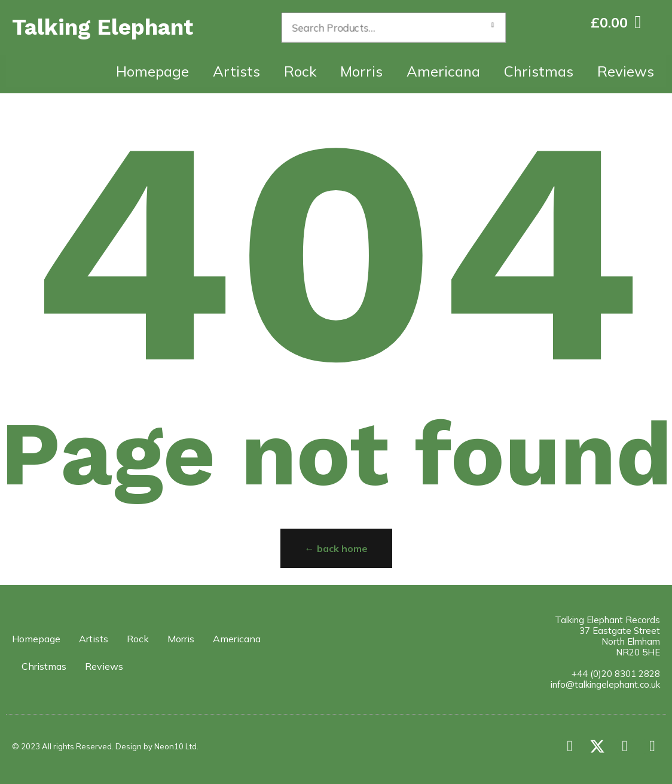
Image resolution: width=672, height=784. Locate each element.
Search (493, 28)
